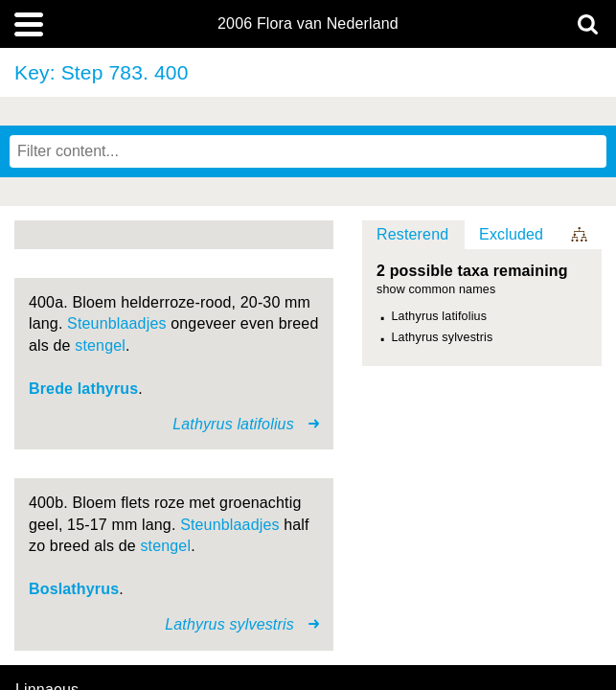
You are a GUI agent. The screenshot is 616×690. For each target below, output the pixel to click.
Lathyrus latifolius (440, 316)
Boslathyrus (74, 589)
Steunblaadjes (117, 323)
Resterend (412, 234)
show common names (436, 290)
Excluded (511, 234)
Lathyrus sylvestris (443, 337)
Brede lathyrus (83, 389)
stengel (100, 345)
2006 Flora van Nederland (308, 24)
